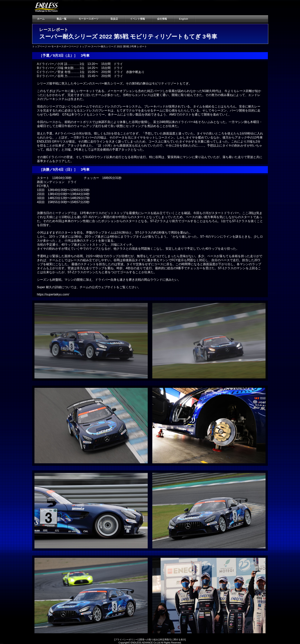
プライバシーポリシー (126, 640)
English (184, 19)
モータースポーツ (89, 19)
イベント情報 (138, 19)
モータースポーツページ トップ (69, 46)
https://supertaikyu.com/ (53, 294)
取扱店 (117, 19)
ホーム (41, 19)
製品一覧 (62, 19)
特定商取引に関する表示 (173, 640)
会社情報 (164, 19)
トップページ (40, 46)
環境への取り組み (149, 640)
